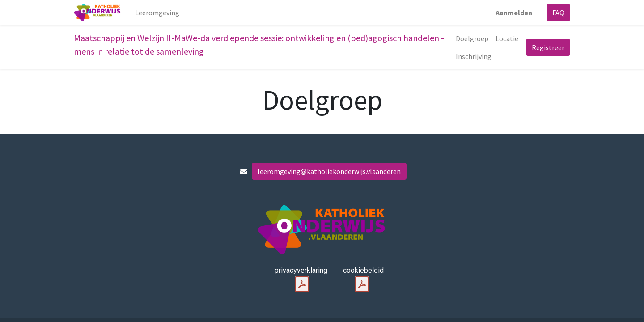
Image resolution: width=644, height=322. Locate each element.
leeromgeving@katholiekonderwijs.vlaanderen (329, 171)
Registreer (548, 47)
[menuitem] (157, 13)
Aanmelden (514, 13)
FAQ (558, 13)
